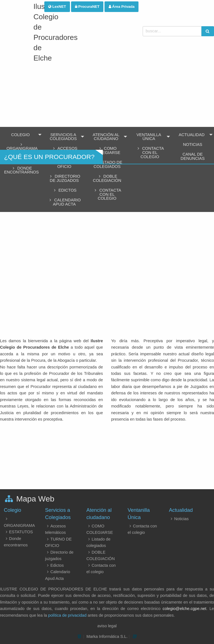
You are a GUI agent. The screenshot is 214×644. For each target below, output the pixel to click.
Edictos (64, 190)
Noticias (179, 519)
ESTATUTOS (18, 532)
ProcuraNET (87, 7)
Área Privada (122, 7)
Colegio (20, 135)
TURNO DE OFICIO (64, 164)
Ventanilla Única (149, 137)
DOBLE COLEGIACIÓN (107, 178)
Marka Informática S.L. (107, 636)
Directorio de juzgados (64, 178)
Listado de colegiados (107, 164)
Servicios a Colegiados (63, 137)
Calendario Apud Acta (64, 202)
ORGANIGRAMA (21, 147)
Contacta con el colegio (107, 194)
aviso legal (107, 626)
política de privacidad (67, 615)
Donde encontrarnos (22, 170)
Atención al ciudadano (106, 137)
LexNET (57, 7)
